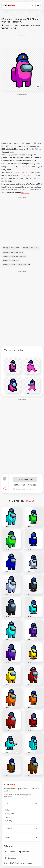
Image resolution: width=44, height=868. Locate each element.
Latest (8, 810)
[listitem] (10, 852)
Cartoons (28, 172)
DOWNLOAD (25, 479)
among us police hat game (13, 252)
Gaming (18, 172)
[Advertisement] (22, 42)
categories (25, 193)
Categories (10, 814)
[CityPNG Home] (9, 5)
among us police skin (11, 260)
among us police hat (31, 248)
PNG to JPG (10, 821)
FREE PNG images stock (28, 175)
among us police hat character (14, 256)
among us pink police (11, 248)
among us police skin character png (16, 264)
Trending (9, 817)
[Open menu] (38, 5)
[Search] (32, 5)
